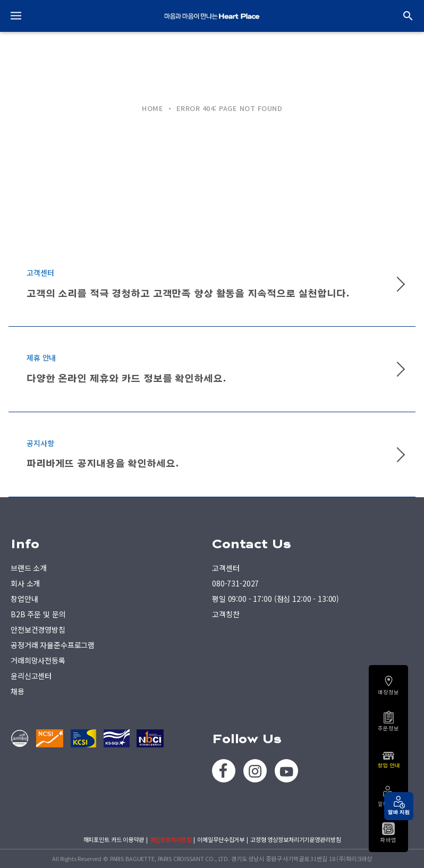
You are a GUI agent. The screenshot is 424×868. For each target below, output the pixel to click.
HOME (152, 108)
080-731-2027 (235, 583)
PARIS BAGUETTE (212, 16)
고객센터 (226, 568)
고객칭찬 (226, 614)
